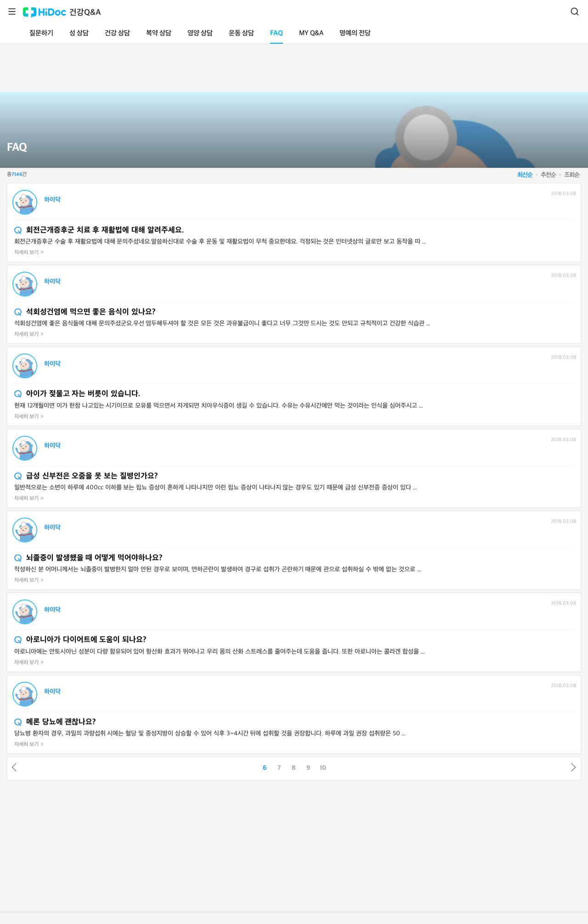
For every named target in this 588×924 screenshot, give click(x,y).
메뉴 (12, 11)
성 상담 (79, 33)
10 (323, 768)
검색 (575, 11)
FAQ (277, 33)
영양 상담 (200, 33)
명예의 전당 (355, 33)
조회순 (572, 175)
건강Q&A (85, 13)
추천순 (548, 175)
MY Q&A (311, 33)
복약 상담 (159, 33)
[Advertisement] (294, 66)
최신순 (525, 175)
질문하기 (41, 33)
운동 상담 (241, 33)
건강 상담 (117, 33)
